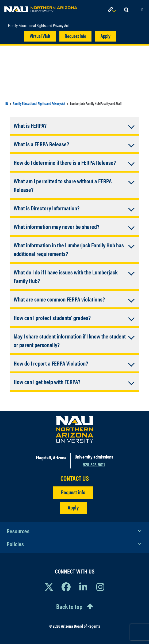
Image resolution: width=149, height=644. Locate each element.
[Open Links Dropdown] (113, 10)
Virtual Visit (40, 36)
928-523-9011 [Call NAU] (94, 464)
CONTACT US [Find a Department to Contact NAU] (75, 478)
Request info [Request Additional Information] (73, 492)
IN (7, 103)
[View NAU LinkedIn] (83, 587)
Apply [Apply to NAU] (73, 507)
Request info (75, 36)
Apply (106, 36)
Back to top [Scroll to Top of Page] (69, 606)
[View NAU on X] (49, 587)
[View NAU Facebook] (66, 587)
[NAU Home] (41, 8)
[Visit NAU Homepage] (74, 429)
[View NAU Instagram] (100, 587)
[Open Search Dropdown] (126, 10)
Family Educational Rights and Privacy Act (38, 25)
